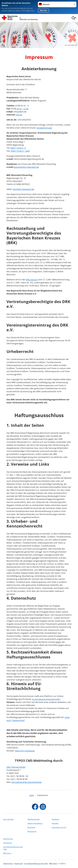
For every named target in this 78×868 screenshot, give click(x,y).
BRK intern (7, 853)
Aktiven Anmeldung (35, 823)
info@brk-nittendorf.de (23, 189)
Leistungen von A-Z (59, 827)
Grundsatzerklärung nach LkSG (13, 848)
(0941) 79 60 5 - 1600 (20, 151)
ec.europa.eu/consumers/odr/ (46, 699)
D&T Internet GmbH (16, 767)
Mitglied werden (34, 819)
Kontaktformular (44, 128)
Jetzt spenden (8, 819)
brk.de (19, 115)
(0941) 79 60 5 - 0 (18, 148)
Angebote (55, 819)
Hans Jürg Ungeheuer (25, 751)
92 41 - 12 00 (23, 109)
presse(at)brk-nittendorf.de (26, 167)
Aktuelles (55, 823)
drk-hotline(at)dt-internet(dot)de (26, 782)
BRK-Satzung (32, 280)
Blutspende (32, 831)
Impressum (8, 843)
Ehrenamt (31, 827)
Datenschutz (8, 839)
